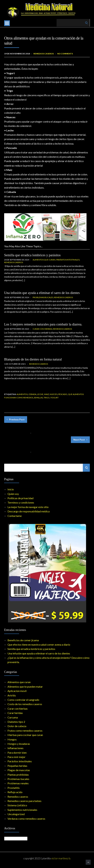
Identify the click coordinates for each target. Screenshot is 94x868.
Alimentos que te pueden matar (25, 687)
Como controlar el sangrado (23, 700)
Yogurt (54, 398)
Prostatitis (14, 788)
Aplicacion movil (17, 691)
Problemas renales (18, 783)
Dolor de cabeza (17, 726)
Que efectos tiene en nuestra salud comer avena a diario (39, 644)
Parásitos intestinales (68, 260)
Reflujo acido (15, 792)
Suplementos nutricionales (22, 810)
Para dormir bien (17, 753)
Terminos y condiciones (21, 502)
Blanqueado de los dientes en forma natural (33, 359)
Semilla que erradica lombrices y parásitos (32, 255)
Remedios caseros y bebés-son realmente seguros (30, 428)
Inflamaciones (15, 748)
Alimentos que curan (44, 260)
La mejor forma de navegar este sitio (28, 507)
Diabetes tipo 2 (16, 722)
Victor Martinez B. (61, 858)
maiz (47, 394)
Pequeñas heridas (17, 766)
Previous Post (16, 419)
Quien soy (13, 494)
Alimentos (22, 394)
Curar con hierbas (42, 329)
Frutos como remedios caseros (25, 731)
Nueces (54, 394)
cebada (32, 394)
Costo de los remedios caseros (25, 704)
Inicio (11, 489)
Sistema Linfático (17, 805)
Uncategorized (16, 814)
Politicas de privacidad (20, 498)
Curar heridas (15, 713)
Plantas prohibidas (18, 775)
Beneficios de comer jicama (23, 640)
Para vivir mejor (16, 757)
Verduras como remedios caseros (26, 819)
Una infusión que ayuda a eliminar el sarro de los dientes (42, 293)
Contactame (15, 516)
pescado (63, 394)
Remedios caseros (44, 54)
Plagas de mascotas (19, 770)
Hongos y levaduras (19, 744)
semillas (38, 398)
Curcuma (13, 717)
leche (40, 394)
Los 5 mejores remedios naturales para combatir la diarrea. (43, 324)
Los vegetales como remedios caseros (24, 447)
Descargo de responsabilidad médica (29, 511)
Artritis (12, 695)
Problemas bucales (43, 297)
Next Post (80, 440)
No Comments (65, 54)
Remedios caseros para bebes (24, 801)
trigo (47, 398)
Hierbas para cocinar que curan (25, 735)
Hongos (12, 739)
